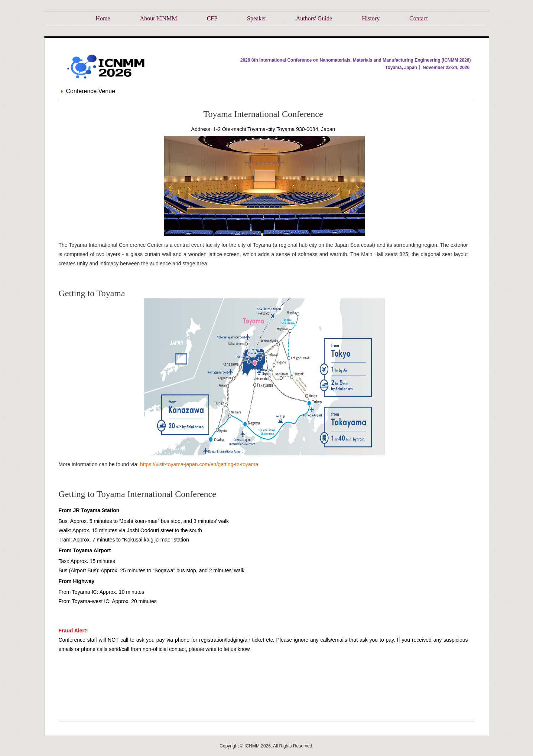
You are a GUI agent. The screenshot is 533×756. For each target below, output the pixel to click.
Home (103, 18)
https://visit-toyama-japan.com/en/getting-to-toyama (199, 464)
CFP (212, 18)
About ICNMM (159, 18)
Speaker (257, 18)
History (371, 18)
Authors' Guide (314, 18)
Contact (419, 18)
